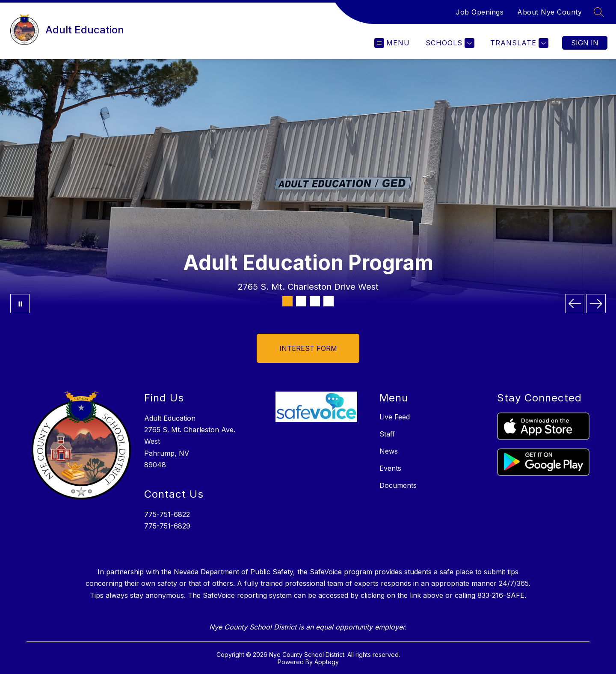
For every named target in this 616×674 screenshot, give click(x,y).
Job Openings (480, 12)
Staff (387, 434)
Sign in (585, 43)
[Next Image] (596, 304)
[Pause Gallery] (20, 304)
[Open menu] (392, 43)
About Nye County (549, 12)
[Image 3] (315, 301)
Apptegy (327, 662)
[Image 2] (301, 301)
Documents (398, 485)
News (389, 451)
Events (390, 468)
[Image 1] (287, 301)
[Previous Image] (575, 304)
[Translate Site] (518, 43)
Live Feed (395, 417)
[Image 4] (329, 301)
